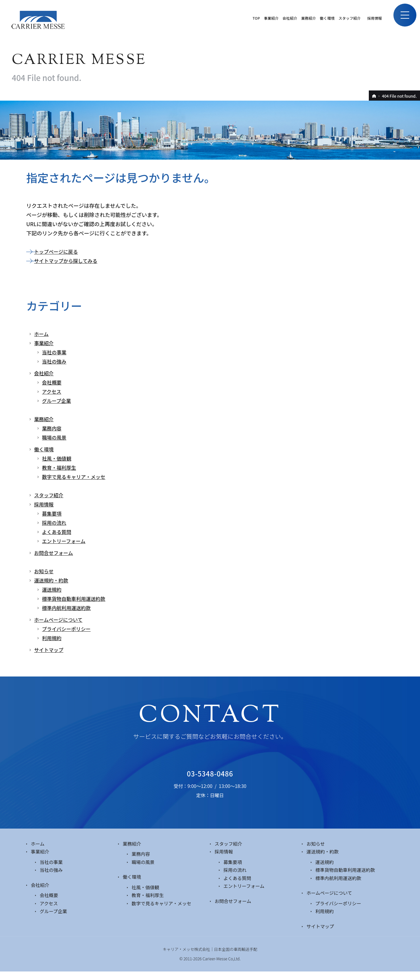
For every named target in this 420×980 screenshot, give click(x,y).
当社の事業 (55, 352)
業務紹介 (45, 419)
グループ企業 (58, 401)
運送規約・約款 (52, 580)
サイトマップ (50, 650)
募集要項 (52, 513)
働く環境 (45, 449)
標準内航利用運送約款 (68, 608)
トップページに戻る (58, 251)
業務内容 (52, 428)
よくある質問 (58, 532)
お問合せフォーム (55, 553)
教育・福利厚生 (60, 467)
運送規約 (52, 589)
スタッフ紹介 (50, 495)
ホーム (42, 334)
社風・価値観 (58, 458)
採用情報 (45, 504)
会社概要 (52, 382)
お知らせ (45, 571)
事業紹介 (45, 343)
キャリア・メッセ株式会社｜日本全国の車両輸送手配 (210, 958)
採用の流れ (55, 522)
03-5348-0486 (210, 778)
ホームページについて (60, 619)
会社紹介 (45, 373)
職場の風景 (55, 437)
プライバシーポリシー (68, 629)
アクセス (52, 391)
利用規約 (52, 638)
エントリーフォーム (65, 541)
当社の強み (55, 361)
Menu (402, 18)
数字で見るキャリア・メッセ (76, 477)
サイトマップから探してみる (68, 261)
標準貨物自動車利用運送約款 (76, 598)
